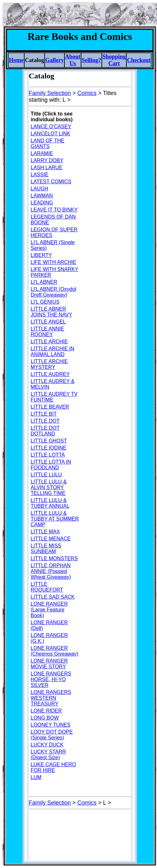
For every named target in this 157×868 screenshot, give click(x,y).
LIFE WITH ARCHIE (53, 262)
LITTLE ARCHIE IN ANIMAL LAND (52, 351)
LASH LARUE (47, 167)
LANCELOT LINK (50, 134)
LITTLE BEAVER (50, 407)
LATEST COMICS (51, 182)
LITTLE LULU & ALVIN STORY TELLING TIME (49, 487)
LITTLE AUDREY (50, 374)
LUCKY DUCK (47, 745)
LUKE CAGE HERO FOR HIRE (53, 767)
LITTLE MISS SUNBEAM (46, 549)
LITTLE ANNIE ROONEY (47, 332)
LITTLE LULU (46, 475)
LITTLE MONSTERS (54, 558)
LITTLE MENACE (51, 539)
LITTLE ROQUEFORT (47, 587)
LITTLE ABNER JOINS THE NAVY (51, 312)
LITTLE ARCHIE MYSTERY (49, 364)
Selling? (91, 60)
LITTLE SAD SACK (53, 597)
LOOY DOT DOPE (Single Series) (52, 735)
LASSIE (40, 175)
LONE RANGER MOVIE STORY (49, 664)
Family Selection (50, 93)
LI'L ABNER (44, 282)
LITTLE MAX (45, 532)
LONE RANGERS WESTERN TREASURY (51, 698)
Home (16, 60)
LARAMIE (42, 153)
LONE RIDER (46, 711)
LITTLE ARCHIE (49, 342)
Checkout (139, 60)
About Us (73, 60)
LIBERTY (41, 255)
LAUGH (39, 189)
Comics (87, 93)
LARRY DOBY (47, 160)
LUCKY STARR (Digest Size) (48, 755)
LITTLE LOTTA (48, 455)
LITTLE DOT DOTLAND (45, 431)
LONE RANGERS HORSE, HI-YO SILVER (51, 679)
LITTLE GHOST (49, 441)
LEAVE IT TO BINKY (54, 210)
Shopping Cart (114, 60)
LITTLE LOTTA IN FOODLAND (51, 465)
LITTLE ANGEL (48, 322)
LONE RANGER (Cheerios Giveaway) (54, 651)
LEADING (42, 203)
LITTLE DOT (45, 421)
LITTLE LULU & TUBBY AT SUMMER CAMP (55, 519)
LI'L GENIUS (45, 302)
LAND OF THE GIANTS (48, 143)
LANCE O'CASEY (51, 127)
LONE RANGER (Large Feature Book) (49, 610)
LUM (36, 777)
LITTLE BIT (44, 414)
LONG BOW (45, 718)
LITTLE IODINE (49, 448)
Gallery (55, 60)
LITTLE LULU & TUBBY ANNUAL (50, 503)
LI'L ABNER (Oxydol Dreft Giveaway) (53, 292)
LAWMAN (42, 196)
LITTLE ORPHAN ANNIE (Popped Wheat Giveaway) (51, 571)
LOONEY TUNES (51, 725)
